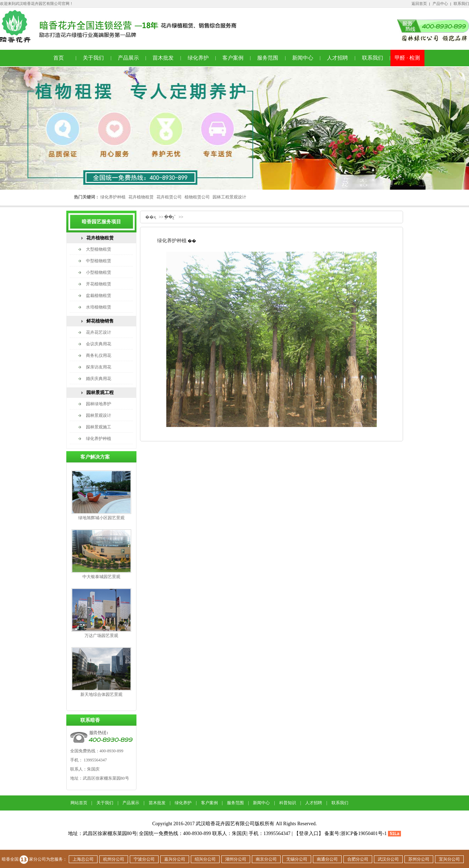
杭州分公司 (114, 859)
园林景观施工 (99, 427)
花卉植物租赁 (141, 197)
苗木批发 (163, 58)
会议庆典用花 (99, 344)
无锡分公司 (297, 859)
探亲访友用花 (99, 367)
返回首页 (419, 4)
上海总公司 (83, 859)
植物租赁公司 (197, 197)
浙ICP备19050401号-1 (364, 833)
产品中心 (440, 4)
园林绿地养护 (99, 404)
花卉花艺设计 (99, 332)
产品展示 (128, 58)
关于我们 (93, 58)
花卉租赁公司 (169, 197)
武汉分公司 (388, 859)
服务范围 (268, 58)
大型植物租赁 (99, 249)
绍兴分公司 (205, 859)
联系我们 (461, 4)
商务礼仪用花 (99, 355)
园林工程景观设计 (229, 197)
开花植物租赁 (99, 284)
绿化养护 (198, 58)
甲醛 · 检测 (407, 58)
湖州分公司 (236, 859)
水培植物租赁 (99, 307)
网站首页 (79, 803)
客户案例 (233, 58)
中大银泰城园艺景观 (101, 577)
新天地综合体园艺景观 (101, 694)
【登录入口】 (309, 833)
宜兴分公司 (449, 859)
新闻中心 (303, 58)
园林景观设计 (99, 415)
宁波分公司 (144, 859)
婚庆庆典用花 (99, 379)
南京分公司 (266, 859)
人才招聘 (337, 58)
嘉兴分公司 (175, 859)
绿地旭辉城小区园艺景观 (101, 518)
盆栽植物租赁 (99, 296)
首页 (59, 58)
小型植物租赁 (99, 272)
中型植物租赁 (99, 261)
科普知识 (288, 803)
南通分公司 (327, 859)
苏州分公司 (419, 859)
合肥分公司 (358, 859)
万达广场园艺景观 (101, 636)
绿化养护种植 (113, 197)
